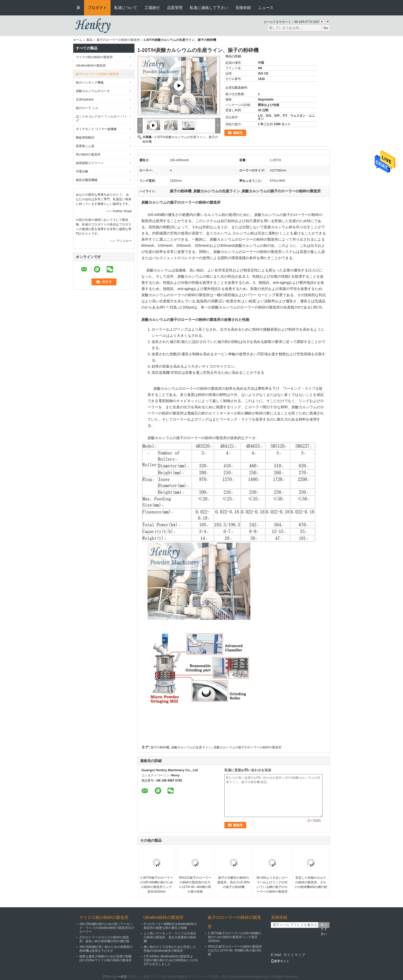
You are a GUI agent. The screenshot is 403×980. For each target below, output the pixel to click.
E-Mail (276, 955)
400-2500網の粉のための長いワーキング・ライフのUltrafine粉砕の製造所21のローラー (107, 928)
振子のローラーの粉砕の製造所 (118, 40)
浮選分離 (82, 171)
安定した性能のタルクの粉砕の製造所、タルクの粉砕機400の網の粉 (311, 882)
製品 (89, 40)
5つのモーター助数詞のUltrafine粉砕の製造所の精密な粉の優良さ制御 (170, 926)
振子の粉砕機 (160, 747)
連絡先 (238, 133)
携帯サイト (280, 961)
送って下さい (324, 925)
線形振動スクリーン (90, 163)
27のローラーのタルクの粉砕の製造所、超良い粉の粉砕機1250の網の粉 (104, 939)
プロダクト (97, 8)
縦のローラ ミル (87, 108)
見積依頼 (243, 8)
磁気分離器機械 (87, 180)
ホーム (78, 40)
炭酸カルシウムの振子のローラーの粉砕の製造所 (248, 747)
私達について (126, 8)
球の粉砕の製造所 (88, 155)
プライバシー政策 (114, 977)
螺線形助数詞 (85, 138)
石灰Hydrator (85, 99)
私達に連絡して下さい (209, 8)
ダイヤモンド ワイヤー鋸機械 (96, 129)
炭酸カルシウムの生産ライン (191, 747)
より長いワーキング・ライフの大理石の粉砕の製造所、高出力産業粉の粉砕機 (170, 937)
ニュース (266, 8)
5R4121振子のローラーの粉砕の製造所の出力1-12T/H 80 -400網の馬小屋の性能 (195, 885)
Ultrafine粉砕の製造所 (91, 66)
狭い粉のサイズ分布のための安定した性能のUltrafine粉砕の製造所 (170, 949)
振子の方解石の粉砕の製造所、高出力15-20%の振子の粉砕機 (233, 882)
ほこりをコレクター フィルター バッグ (101, 119)
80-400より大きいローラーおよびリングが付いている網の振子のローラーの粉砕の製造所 (272, 885)
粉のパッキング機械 (90, 83)
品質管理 (175, 8)
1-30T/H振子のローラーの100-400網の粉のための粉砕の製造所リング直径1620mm (157, 885)
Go (326, 28)
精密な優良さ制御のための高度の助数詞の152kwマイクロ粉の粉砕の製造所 (106, 958)
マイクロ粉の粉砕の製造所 (94, 57)
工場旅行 (152, 8)
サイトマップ (294, 955)
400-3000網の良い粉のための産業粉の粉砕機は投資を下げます (106, 949)
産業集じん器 (85, 146)
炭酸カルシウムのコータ (93, 91)
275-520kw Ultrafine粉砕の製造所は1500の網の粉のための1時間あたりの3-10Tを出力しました (171, 960)
